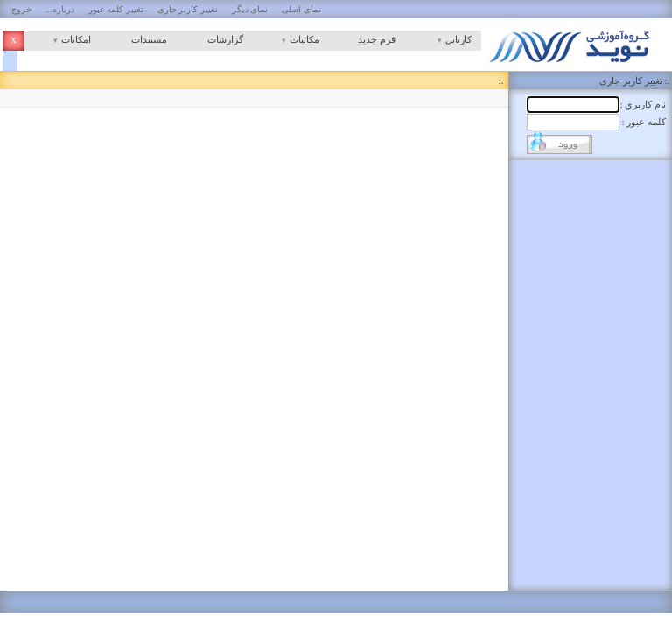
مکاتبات (286, 39)
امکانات (58, 39)
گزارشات (225, 39)
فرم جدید (377, 39)
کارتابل (438, 39)
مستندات (149, 39)
